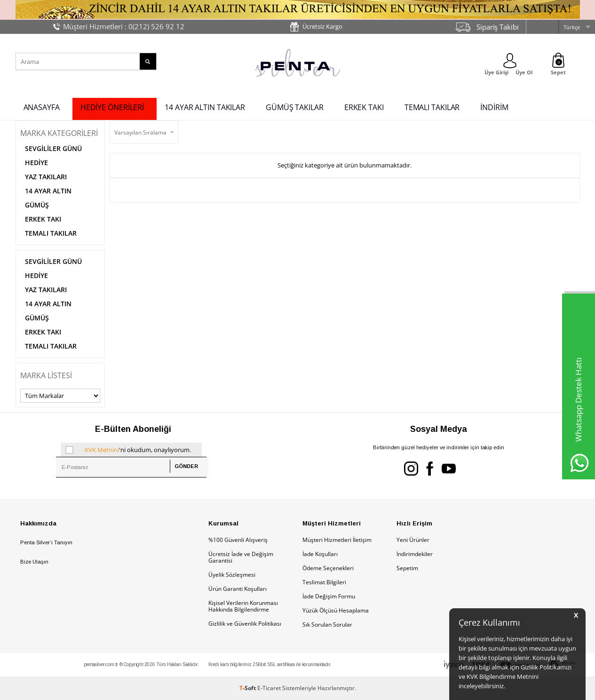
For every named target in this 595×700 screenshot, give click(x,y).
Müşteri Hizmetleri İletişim (337, 540)
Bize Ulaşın (34, 562)
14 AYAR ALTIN (48, 191)
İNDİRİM (494, 107)
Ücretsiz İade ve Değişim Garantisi (241, 557)
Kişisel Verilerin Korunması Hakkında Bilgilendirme (243, 606)
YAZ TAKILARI (46, 177)
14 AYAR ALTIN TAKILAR (205, 107)
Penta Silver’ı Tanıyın (46, 542)
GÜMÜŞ (37, 205)
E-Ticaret (269, 688)
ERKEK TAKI (364, 107)
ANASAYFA (42, 107)
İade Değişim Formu (329, 596)
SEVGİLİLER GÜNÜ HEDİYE (53, 155)
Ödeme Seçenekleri (328, 568)
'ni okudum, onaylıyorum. (128, 450)
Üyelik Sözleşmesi (232, 575)
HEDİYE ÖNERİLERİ (112, 107)
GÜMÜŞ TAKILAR (295, 107)
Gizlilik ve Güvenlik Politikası (245, 624)
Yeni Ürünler (413, 540)
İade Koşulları (320, 554)
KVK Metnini (102, 450)
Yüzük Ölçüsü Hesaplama (336, 610)
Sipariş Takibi (498, 27)
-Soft (248, 688)
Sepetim (407, 568)
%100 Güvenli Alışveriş (238, 540)
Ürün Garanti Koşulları (238, 589)
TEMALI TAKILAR (432, 107)
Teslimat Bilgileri (324, 582)
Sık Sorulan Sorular (327, 624)
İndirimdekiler (415, 554)
